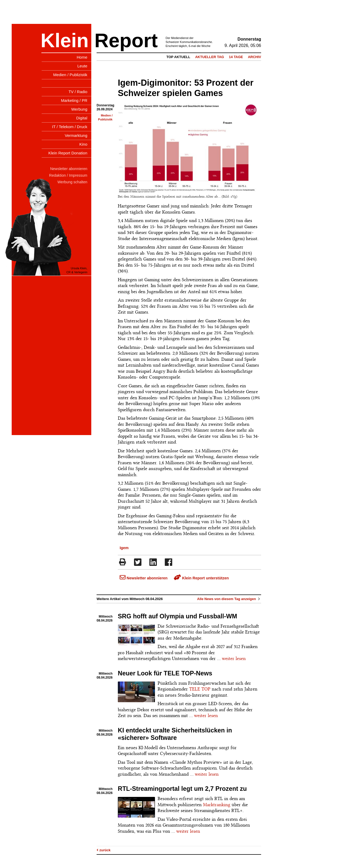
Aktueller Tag (209, 57)
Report (126, 40)
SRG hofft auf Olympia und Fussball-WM (178, 616)
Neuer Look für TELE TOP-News (165, 673)
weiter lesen (234, 658)
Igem (124, 548)
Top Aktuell (178, 57)
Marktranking (217, 805)
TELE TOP (200, 689)
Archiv (254, 57)
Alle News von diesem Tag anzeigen (229, 599)
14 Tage (236, 57)
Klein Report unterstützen (201, 578)
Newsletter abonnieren (144, 578)
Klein (65, 40)
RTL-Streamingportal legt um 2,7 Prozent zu (182, 789)
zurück (104, 850)
